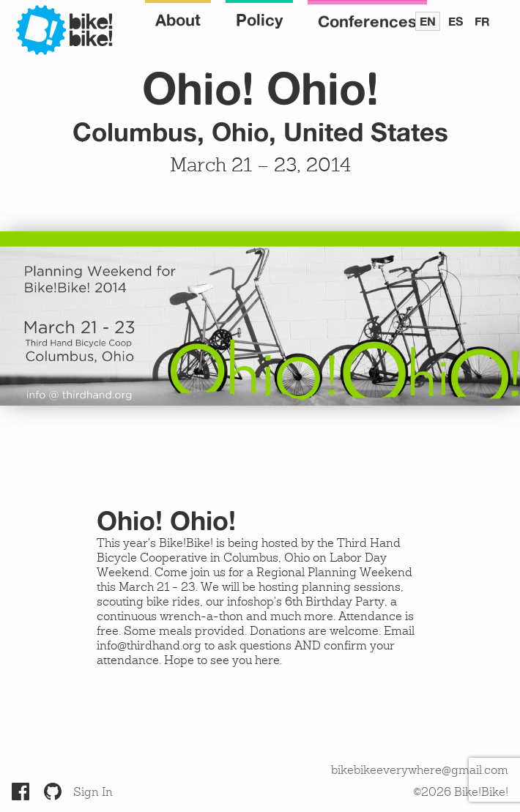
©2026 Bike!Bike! (461, 793)
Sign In (93, 793)
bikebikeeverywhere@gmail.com (420, 771)
